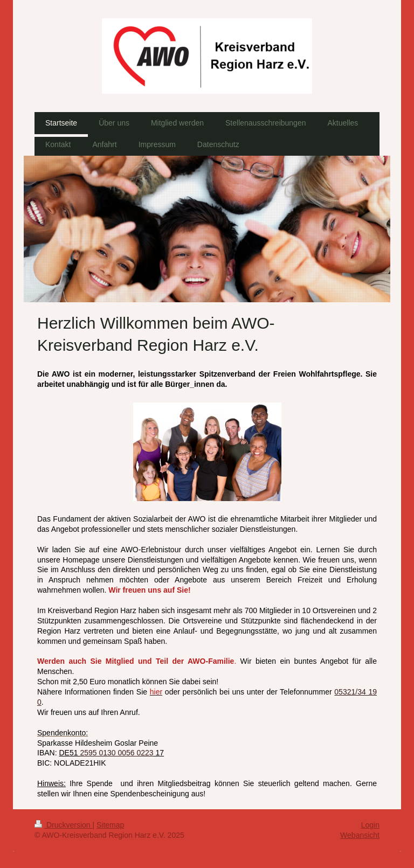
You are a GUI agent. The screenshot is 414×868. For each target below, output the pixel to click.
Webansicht (360, 835)
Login (370, 825)
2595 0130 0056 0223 (116, 753)
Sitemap (110, 825)
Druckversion (63, 825)
